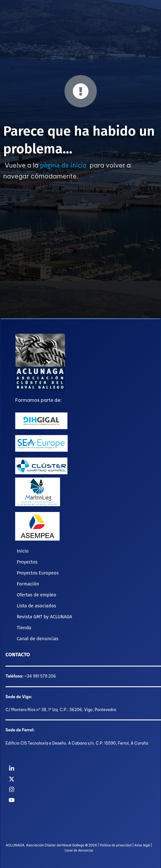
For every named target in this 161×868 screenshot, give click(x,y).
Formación (28, 584)
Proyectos (27, 562)
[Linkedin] (81, 768)
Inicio (23, 551)
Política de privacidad (116, 845)
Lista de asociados (36, 606)
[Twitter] (81, 779)
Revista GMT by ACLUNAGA (45, 617)
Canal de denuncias (38, 639)
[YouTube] (81, 800)
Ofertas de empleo (36, 595)
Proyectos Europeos (38, 573)
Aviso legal (142, 845)
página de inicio (63, 165)
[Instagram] (81, 789)
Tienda (24, 628)
